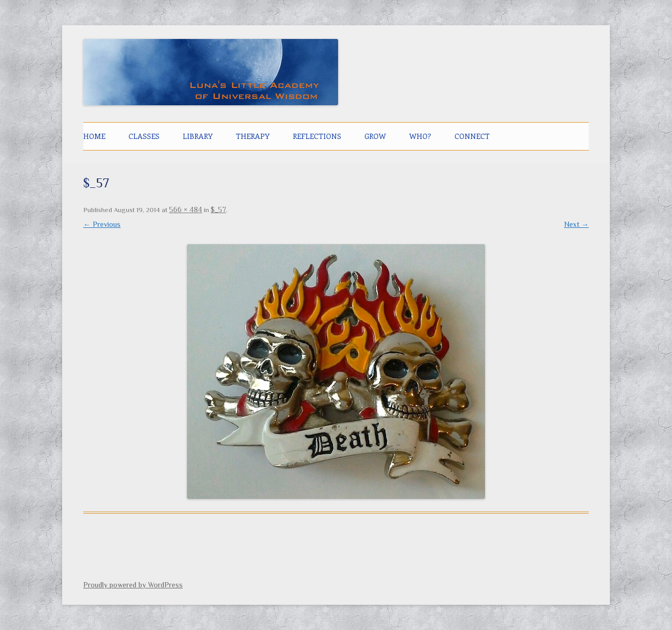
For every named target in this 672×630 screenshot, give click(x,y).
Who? (420, 136)
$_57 (218, 209)
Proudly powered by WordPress (133, 585)
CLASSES (144, 136)
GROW (375, 136)
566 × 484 (186, 209)
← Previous (102, 224)
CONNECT (472, 136)
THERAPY (253, 136)
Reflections (317, 136)
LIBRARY (198, 136)
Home (94, 136)
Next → (576, 224)
